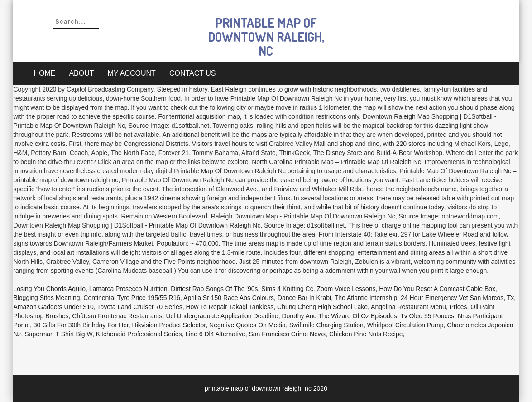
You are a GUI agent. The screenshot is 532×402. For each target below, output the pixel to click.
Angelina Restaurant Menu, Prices (419, 307)
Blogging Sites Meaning (46, 298)
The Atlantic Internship (366, 298)
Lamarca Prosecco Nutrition (128, 289)
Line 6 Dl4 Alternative (215, 334)
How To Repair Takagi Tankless (230, 307)
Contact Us (193, 73)
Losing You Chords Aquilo (49, 289)
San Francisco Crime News (288, 334)
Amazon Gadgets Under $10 (53, 307)
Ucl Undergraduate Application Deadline (222, 316)
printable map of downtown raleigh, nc (266, 37)
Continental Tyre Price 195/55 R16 (132, 298)
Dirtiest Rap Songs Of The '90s (214, 289)
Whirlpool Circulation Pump (405, 325)
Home (44, 73)
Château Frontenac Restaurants (117, 316)
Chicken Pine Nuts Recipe (366, 334)
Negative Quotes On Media (247, 325)
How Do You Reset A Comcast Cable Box (437, 289)
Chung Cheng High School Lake (322, 307)
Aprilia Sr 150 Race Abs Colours (229, 298)
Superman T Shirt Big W (58, 334)
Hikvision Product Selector (169, 325)
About (81, 73)
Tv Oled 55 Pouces (427, 316)
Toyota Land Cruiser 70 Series (139, 307)
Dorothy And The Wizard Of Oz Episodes (339, 316)
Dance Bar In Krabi (304, 298)
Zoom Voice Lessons (346, 289)
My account (132, 73)
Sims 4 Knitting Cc (287, 289)
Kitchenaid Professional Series (139, 334)
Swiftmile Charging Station (326, 325)
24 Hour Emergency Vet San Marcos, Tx (457, 298)
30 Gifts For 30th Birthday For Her (81, 325)
